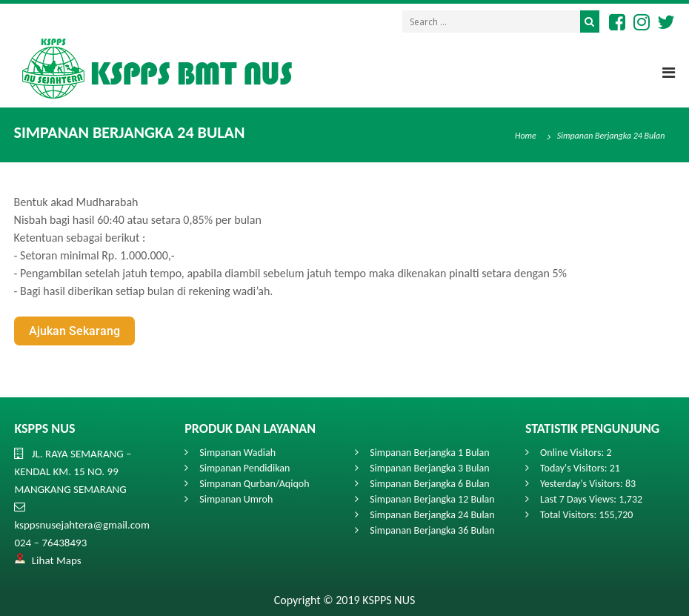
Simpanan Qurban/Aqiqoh (254, 484)
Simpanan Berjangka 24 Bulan (432, 515)
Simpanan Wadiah (237, 453)
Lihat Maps (57, 560)
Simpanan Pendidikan (244, 468)
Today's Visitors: (575, 468)
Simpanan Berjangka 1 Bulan (429, 453)
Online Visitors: (573, 453)
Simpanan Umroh (236, 499)
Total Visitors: (569, 515)
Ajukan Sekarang (74, 331)
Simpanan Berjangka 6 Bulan (429, 484)
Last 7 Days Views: (579, 499)
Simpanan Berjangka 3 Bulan (429, 468)
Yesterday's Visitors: (583, 484)
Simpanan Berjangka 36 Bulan (432, 530)
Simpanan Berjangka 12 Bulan (432, 499)
